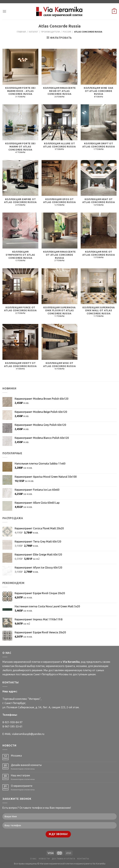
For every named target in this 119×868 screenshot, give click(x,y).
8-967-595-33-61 (12, 726)
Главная (21, 32)
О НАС (33, 859)
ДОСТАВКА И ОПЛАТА (63, 859)
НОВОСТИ (44, 859)
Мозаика (16, 756)
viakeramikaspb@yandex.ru (28, 734)
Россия (67, 32)
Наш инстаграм (20, 775)
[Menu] (4, 11)
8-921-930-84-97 (12, 722)
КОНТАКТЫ (83, 859)
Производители (50, 32)
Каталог (33, 32)
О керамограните (22, 786)
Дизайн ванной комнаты (26, 765)
